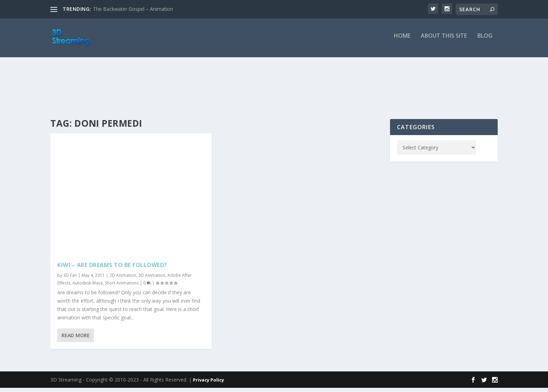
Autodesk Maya (88, 287)
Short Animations (122, 287)
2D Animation (123, 280)
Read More (76, 340)
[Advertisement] (274, 91)
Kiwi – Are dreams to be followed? (112, 269)
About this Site (444, 41)
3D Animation (152, 280)
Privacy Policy (208, 384)
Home (402, 41)
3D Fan (70, 280)
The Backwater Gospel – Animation (133, 9)
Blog (485, 41)
